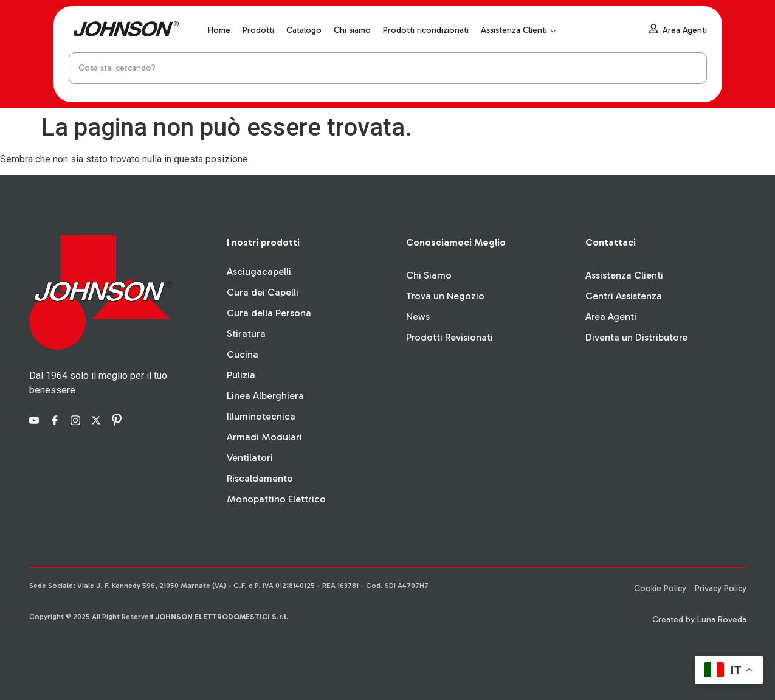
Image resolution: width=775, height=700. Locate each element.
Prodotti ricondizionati (426, 30)
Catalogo (304, 30)
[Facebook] (57, 420)
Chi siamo (352, 30)
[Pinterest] (119, 420)
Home (219, 30)
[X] (98, 420)
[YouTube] (36, 420)
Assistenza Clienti (518, 30)
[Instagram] (77, 420)
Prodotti (258, 30)
